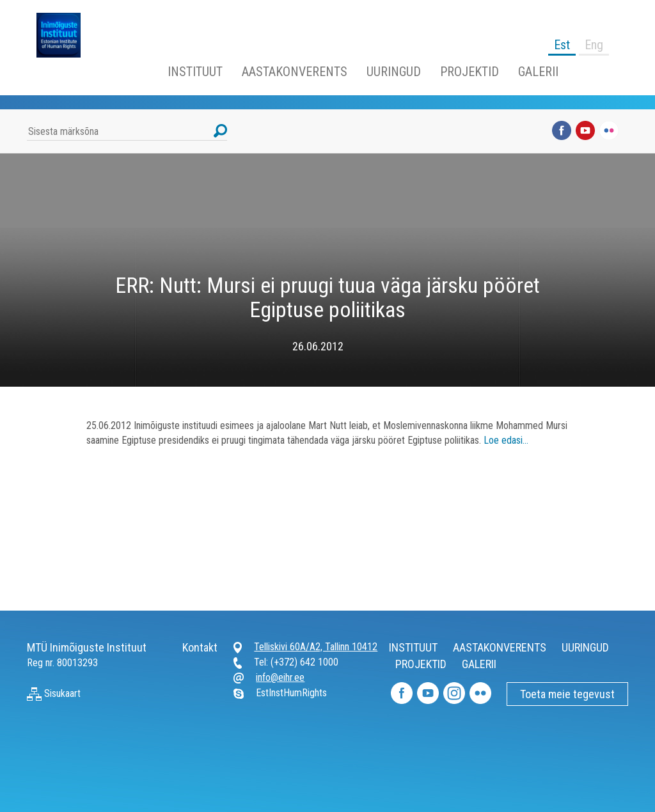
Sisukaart (54, 693)
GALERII (538, 72)
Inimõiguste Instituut (65, 35)
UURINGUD (394, 72)
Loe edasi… (506, 440)
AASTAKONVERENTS (295, 72)
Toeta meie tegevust (567, 694)
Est (562, 45)
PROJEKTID (470, 72)
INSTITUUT (195, 72)
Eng (594, 45)
